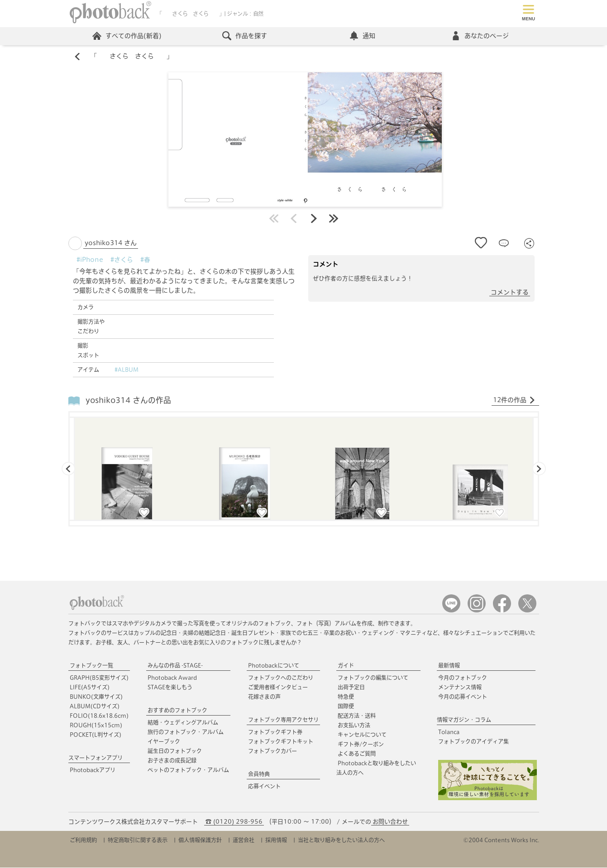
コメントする (510, 293)
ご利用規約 (83, 840)
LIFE (90, 688)
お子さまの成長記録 (172, 761)
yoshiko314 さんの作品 (128, 401)
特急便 (346, 697)
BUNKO (96, 697)
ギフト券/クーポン (361, 745)
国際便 (346, 707)
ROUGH (96, 726)
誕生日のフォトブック (175, 751)
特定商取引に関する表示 (138, 840)
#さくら (122, 260)
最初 (274, 219)
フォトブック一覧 (91, 666)
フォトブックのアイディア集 (473, 742)
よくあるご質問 (357, 754)
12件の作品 (514, 401)
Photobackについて (274, 666)
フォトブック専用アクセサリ (283, 720)
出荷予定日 (351, 688)
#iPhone (90, 260)
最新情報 (449, 666)
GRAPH (99, 678)
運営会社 (244, 840)
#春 (145, 260)
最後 (334, 219)
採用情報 (276, 840)
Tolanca (449, 732)
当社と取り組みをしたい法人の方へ (341, 840)
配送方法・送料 (357, 716)
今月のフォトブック (463, 678)
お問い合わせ (390, 822)
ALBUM (95, 707)
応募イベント (264, 787)
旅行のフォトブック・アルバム (186, 732)
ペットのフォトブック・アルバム (188, 770)
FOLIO (99, 716)
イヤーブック (164, 742)
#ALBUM (127, 370)
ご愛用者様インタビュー (278, 688)
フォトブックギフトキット (281, 742)
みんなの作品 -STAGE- (175, 666)
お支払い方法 (354, 726)
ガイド (346, 666)
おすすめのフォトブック (177, 711)
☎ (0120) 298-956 (234, 822)
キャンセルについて (362, 735)
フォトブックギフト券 (275, 732)
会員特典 (259, 774)
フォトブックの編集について (373, 678)
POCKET (96, 735)
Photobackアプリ (93, 770)
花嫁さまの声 (264, 697)
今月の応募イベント (463, 697)
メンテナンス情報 (460, 688)
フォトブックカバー (272, 751)
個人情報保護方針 (200, 840)
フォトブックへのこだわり (281, 678)
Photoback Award (172, 678)
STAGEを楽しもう (170, 688)
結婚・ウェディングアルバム (183, 723)
